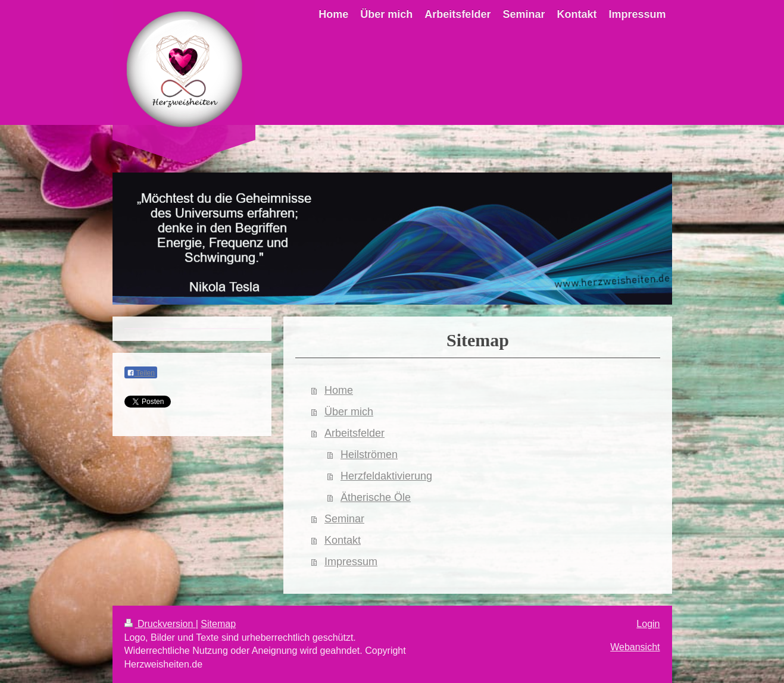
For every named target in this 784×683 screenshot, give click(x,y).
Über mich (349, 412)
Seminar (344, 519)
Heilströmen (369, 455)
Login (648, 624)
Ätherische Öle (376, 497)
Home (339, 390)
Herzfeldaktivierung (386, 476)
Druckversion (160, 624)
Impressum (351, 562)
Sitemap (218, 624)
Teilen (141, 373)
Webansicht (635, 647)
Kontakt (343, 540)
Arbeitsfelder (354, 433)
